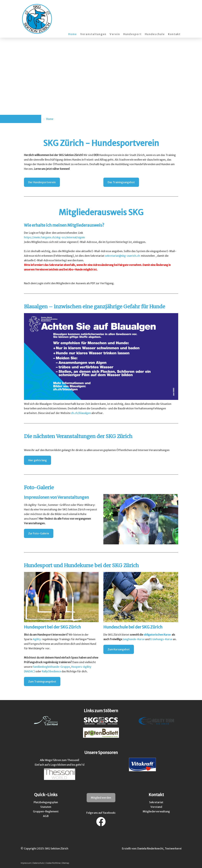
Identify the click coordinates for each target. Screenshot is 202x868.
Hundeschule (155, 34)
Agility (37, 639)
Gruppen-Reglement (46, 811)
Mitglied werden (101, 798)
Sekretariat (156, 802)
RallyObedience (51, 671)
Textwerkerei (173, 848)
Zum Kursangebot (119, 649)
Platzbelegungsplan (46, 802)
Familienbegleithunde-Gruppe (51, 667)
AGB (46, 816)
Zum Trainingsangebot (42, 682)
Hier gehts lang (37, 460)
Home (73, 34)
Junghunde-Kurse (134, 639)
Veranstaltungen (93, 34)
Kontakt (174, 34)
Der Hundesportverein (42, 182)
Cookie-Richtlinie (53, 863)
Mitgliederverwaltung (156, 811)
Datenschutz (38, 863)
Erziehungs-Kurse (161, 639)
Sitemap (66, 863)
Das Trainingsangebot (121, 182)
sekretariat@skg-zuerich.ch (123, 256)
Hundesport (132, 34)
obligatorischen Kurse (157, 635)
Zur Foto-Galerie (39, 533)
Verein (115, 34)
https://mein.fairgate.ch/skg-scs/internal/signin (54, 237)
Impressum (26, 863)
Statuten (46, 807)
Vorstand (156, 807)
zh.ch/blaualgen (81, 413)
